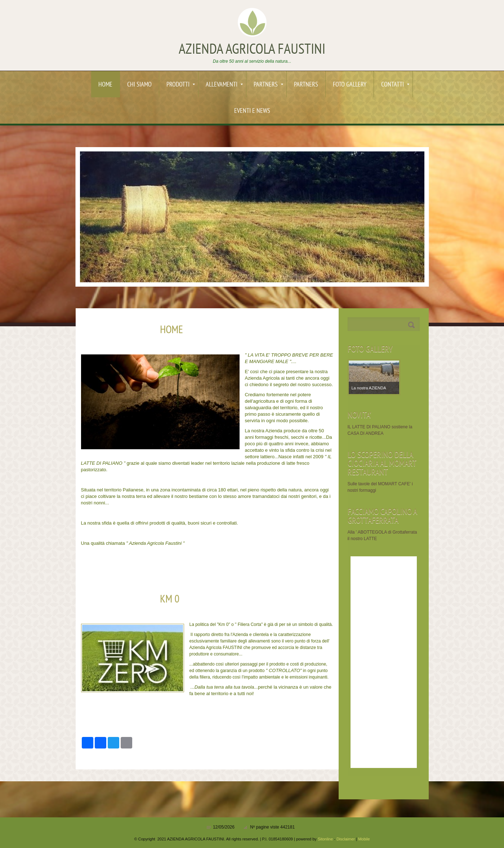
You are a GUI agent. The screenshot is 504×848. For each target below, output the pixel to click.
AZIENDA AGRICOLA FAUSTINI (252, 50)
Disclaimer (346, 839)
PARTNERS (268, 85)
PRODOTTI (181, 85)
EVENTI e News (252, 111)
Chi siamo (139, 85)
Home (105, 85)
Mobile (364, 839)
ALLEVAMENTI (224, 85)
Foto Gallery (350, 85)
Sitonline (325, 839)
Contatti (395, 85)
